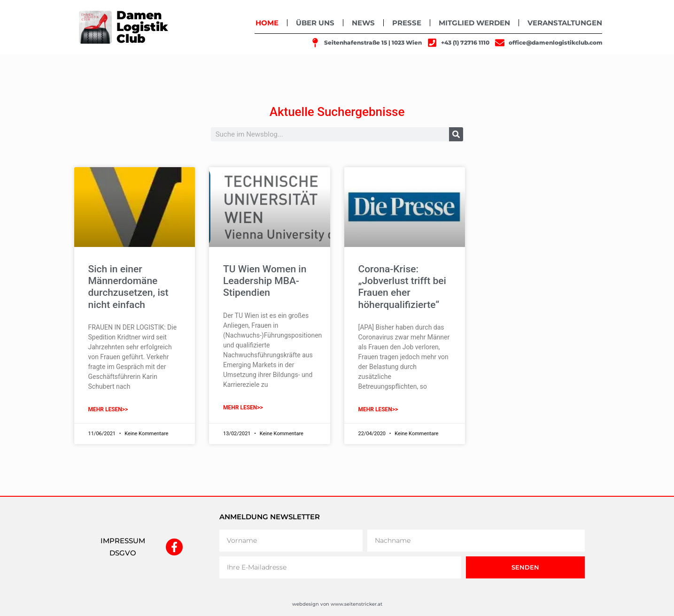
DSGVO (123, 553)
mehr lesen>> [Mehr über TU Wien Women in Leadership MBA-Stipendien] (243, 408)
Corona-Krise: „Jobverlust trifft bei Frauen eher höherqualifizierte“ (402, 287)
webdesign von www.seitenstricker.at (337, 604)
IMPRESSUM (123, 541)
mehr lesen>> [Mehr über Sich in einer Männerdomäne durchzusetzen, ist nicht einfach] (108, 409)
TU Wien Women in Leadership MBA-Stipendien (265, 281)
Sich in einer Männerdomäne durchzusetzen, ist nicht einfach (128, 287)
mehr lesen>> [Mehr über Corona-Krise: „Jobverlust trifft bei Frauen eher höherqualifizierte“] (378, 409)
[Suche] (456, 134)
